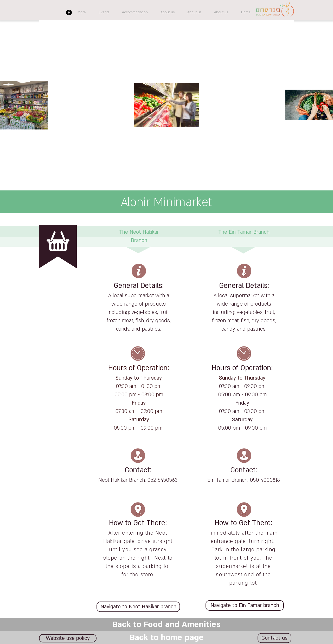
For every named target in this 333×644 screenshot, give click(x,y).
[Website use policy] (68, 638)
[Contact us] (274, 638)
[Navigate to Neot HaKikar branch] (138, 607)
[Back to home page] (166, 637)
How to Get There (137, 523)
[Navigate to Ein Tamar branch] (245, 605)
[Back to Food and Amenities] (166, 624)
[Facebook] (69, 13)
